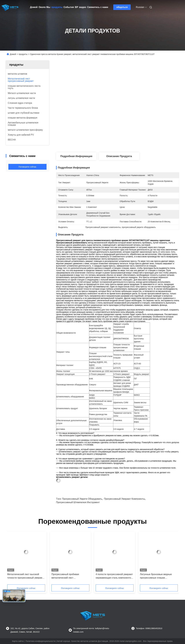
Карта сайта (18, 641)
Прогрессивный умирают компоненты (124, 499)
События (69, 7)
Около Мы (44, 7)
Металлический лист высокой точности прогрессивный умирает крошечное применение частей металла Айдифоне (25, 576)
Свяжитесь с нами (98, 7)
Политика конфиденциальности (41, 641)
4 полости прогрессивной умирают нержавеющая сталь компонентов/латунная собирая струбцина (114, 576)
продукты (57, 7)
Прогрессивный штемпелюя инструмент (78, 502)
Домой (34, 7)
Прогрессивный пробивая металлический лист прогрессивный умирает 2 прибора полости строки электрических (70, 576)
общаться (122, 7)
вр (76, 7)
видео (83, 7)
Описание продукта (119, 156)
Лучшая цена (133, 143)
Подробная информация (76, 156)
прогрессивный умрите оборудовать (82, 499)
